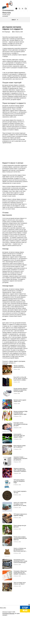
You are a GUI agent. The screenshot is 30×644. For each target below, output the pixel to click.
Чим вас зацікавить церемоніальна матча (19, 381)
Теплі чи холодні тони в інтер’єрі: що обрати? (20, 598)
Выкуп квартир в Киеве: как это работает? (20, 461)
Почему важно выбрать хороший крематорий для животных (20, 553)
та (15, 377)
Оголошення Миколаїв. (8, 628)
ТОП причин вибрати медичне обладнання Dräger (19, 496)
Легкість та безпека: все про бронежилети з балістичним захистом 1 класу (20, 565)
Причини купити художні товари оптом (20, 415)
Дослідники (22, 376)
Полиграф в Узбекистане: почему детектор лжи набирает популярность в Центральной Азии (20, 588)
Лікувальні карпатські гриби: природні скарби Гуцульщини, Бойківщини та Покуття (20, 485)
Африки (11, 376)
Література (7, 46)
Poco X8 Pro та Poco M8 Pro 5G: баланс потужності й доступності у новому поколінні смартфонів (20, 394)
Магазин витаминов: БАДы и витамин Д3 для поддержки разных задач (21, 427)
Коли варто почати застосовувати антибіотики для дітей (21, 439)
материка (11, 377)
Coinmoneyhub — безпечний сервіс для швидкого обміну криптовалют (19, 451)
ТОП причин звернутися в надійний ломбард (20, 529)
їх (8, 376)
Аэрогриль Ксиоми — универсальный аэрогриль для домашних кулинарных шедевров (20, 474)
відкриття (16, 376)
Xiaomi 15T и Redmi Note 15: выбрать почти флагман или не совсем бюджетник (20, 519)
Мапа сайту (3, 622)
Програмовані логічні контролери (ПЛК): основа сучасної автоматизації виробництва (20, 576)
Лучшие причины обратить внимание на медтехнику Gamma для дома (21, 404)
